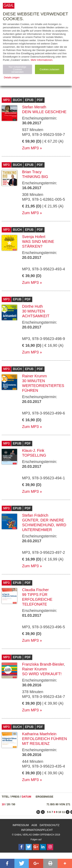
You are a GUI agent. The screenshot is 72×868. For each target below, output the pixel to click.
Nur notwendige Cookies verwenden (17, 69)
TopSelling (34, 455)
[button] (7, 863)
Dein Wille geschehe (44, 112)
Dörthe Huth (32, 306)
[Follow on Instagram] (50, 847)
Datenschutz (49, 825)
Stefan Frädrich (35, 515)
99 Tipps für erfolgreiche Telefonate (37, 599)
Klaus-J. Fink (33, 450)
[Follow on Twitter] (29, 847)
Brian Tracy (32, 172)
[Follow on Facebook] (22, 847)
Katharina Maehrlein (39, 734)
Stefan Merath (34, 107)
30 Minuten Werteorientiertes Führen (43, 386)
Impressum (21, 825)
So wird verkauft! (42, 674)
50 (14, 804)
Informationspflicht (37, 830)
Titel (5, 797)
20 (8, 804)
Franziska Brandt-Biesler (43, 664)
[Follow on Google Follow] (36, 847)
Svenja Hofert (34, 237)
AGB (34, 825)
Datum (26, 797)
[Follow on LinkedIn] (43, 847)
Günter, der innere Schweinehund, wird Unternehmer (44, 525)
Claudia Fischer (35, 590)
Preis (15, 797)
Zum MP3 (30, 148)
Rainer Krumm (34, 376)
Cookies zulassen (50, 69)
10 (3, 804)
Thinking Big (35, 177)
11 (64, 812)
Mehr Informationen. (42, 60)
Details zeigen (12, 77)
